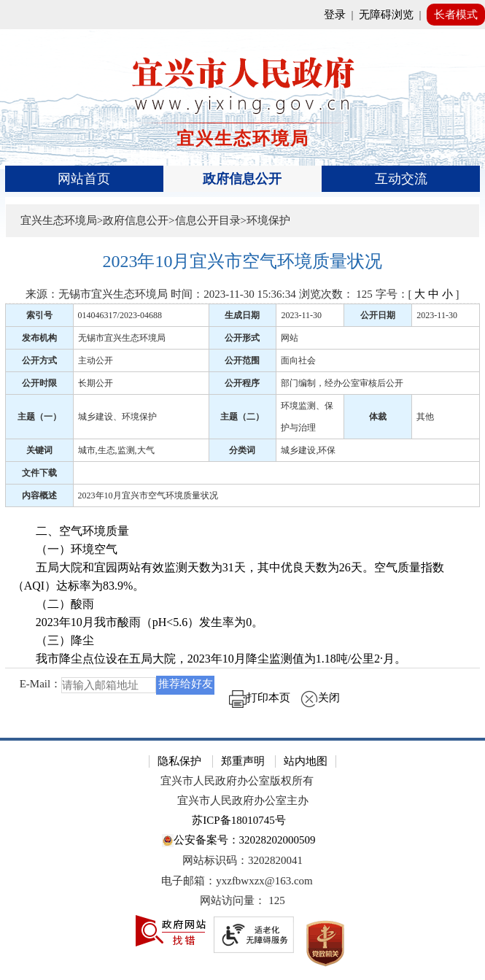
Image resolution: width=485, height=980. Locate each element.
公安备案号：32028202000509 (238, 841)
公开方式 (39, 360)
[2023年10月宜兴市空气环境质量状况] (243, 262)
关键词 (39, 450)
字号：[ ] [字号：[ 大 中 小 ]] (418, 294)
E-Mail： (41, 684)
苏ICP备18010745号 (238, 820)
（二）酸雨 (53, 604)
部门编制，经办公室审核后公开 (342, 383)
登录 (335, 15)
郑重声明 (243, 761)
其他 (425, 417)
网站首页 (84, 179)
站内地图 (306, 761)
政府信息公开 (242, 179)
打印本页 (260, 698)
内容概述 (39, 495)
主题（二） (242, 417)
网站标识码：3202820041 (242, 860)
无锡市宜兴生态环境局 (122, 338)
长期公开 (96, 383)
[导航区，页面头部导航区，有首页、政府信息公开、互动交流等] (243, 179)
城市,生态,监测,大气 (116, 450)
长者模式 (456, 15)
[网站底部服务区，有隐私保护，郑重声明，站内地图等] (242, 859)
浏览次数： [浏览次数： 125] (336, 294)
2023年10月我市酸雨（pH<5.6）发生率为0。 (138, 622)
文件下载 (39, 473)
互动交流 (401, 179)
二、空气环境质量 (71, 531)
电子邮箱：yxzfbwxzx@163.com (237, 881)
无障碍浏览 (386, 15)
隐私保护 (179, 761)
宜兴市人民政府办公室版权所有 (237, 781)
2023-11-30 (301, 315)
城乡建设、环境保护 (117, 417)
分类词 (242, 450)
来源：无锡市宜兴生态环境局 (97, 294)
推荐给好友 (186, 684)
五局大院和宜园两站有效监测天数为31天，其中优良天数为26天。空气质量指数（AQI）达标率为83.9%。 (228, 576)
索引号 (39, 315)
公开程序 (242, 383)
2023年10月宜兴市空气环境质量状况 (148, 495)
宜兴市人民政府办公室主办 (243, 800)
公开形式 (242, 338)
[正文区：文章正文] (243, 483)
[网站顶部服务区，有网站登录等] (242, 15)
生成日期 (242, 315)
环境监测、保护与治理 (307, 417)
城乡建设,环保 (308, 450)
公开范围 (242, 360)
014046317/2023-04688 (120, 315)
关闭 (320, 698)
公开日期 (378, 315)
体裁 (378, 417)
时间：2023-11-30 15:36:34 (233, 294)
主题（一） (39, 417)
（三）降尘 (53, 640)
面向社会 (298, 360)
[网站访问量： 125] (242, 901)
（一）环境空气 (66, 549)
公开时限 (39, 383)
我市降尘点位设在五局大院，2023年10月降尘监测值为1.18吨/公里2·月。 (209, 659)
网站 (290, 338)
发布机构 (39, 338)
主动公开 (96, 360)
